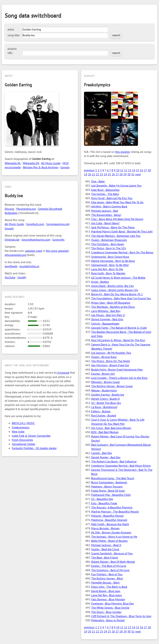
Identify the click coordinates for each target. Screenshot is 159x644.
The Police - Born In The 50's (109, 248)
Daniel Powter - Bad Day (106, 457)
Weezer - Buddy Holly (104, 390)
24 (105, 174)
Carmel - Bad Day (102, 453)
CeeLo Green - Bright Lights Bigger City (115, 290)
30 (129, 174)
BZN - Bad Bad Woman (105, 432)
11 (122, 170)
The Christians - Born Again (108, 244)
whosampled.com (16, 255)
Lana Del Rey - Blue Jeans (107, 595)
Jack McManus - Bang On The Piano (113, 227)
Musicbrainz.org (26, 209)
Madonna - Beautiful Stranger (109, 520)
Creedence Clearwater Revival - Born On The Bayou (122, 252)
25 (109, 174)
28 (121, 174)
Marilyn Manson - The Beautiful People (115, 512)
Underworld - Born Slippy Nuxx (110, 257)
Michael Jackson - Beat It (106, 545)
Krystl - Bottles (100, 282)
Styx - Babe (98, 181)
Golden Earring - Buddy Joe (108, 395)
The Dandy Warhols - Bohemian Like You (116, 236)
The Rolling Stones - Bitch (107, 578)
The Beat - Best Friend (105, 557)
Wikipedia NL (13, 163)
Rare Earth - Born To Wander (108, 273)
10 (118, 170)
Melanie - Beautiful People (107, 516)
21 (94, 174)
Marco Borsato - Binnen (105, 528)
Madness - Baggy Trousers (107, 486)
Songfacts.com (35, 224)
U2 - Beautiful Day (102, 499)
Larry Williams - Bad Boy (106, 311)
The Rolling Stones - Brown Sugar (112, 386)
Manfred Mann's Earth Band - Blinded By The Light (122, 231)
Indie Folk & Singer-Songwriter (31, 436)
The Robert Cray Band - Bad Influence (114, 461)
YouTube (10, 277)
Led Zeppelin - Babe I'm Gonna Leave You (116, 185)
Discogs (9, 209)
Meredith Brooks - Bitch (105, 583)
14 (134, 170)
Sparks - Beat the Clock (105, 549)
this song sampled (57, 251)
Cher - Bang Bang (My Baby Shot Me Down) (117, 219)
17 (145, 170)
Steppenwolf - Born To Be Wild (110, 265)
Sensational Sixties (24, 444)
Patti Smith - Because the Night (110, 524)
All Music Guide (51, 163)
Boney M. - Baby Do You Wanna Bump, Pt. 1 (117, 294)
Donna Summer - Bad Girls (107, 319)
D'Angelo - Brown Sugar (105, 382)
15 (138, 170)
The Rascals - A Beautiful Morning (112, 507)
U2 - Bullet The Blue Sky (106, 403)
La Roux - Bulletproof (104, 407)
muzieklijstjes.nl (29, 266)
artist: (11, 29)
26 (113, 174)
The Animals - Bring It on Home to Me (114, 537)
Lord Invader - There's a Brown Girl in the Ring (119, 378)
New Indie (18, 431)
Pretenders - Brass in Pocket (108, 620)
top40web (11, 266)
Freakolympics (21, 427)
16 (142, 170)
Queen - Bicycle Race (104, 357)
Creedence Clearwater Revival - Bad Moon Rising (121, 466)
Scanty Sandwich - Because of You (112, 553)
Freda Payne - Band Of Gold (108, 491)
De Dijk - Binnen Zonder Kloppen (111, 532)
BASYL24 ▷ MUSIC (23, 423)
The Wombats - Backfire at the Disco (113, 307)
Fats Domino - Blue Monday (108, 599)
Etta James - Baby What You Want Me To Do (117, 202)
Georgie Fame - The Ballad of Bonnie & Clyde (119, 328)
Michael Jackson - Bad (105, 211)
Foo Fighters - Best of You (107, 574)
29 (125, 174)
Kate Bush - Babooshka (105, 190)
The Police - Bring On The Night (111, 361)
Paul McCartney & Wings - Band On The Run (118, 340)
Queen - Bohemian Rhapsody (109, 240)
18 (149, 170)
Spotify (22, 277)
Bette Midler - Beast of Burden (109, 541)
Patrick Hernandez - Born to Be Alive (113, 261)
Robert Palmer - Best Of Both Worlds (113, 562)
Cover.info (58, 240)
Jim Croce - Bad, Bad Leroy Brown (111, 428)
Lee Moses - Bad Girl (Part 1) (108, 315)
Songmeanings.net (58, 224)
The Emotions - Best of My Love (110, 570)
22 (97, 174)
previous (89, 170)
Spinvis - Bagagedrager (105, 324)
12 (126, 170)
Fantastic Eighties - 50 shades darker (34, 448)
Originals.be (12, 240)
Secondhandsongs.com (36, 240)
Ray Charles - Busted (104, 415)
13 (130, 170)
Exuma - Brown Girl (103, 374)
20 (90, 174)
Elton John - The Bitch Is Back (109, 587)
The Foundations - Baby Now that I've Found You (121, 298)
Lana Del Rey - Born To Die (107, 269)
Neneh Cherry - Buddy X (105, 399)
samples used (33, 251)
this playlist (122, 152)
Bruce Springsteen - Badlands (109, 482)
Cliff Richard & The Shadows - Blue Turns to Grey (121, 616)
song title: (14, 35)
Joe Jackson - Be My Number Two (111, 353)
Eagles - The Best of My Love (109, 566)
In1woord (63, 373)
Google (65, 167)
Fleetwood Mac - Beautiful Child (111, 495)
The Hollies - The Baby (105, 194)
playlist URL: (12, 51)
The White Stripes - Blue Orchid (110, 608)
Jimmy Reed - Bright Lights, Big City (112, 286)
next (138, 174)
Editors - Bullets (101, 411)
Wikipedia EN (31, 163)
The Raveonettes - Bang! (106, 215)
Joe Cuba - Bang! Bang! (105, 223)
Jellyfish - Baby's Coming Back (109, 206)
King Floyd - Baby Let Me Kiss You (112, 198)
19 (86, 174)
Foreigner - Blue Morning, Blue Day (113, 603)
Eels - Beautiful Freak (104, 503)
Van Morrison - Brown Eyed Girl (110, 365)
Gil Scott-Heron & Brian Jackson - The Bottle (118, 278)
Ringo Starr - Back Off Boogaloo (111, 303)
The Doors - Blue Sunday (106, 612)
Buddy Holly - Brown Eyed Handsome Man (117, 369)
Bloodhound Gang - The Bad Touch (113, 478)
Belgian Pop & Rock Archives (41, 167)
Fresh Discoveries (22, 440)
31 (133, 174)
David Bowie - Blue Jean (106, 591)
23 (101, 174)
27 (117, 174)
